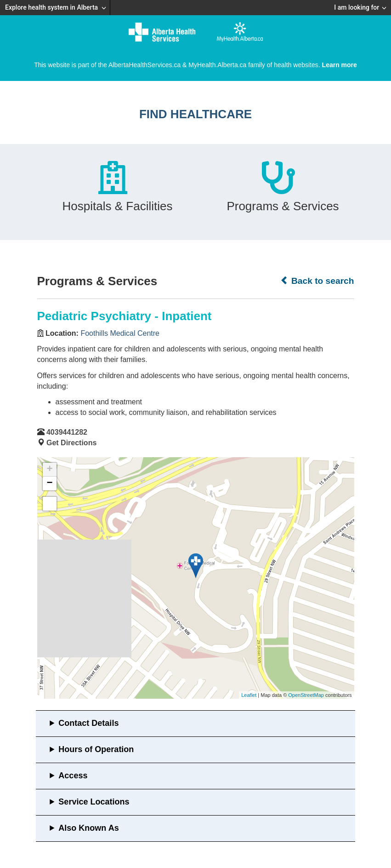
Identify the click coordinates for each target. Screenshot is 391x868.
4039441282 (67, 432)
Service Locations (94, 802)
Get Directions (71, 443)
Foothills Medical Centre (120, 333)
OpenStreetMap (306, 695)
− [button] (49, 483)
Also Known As (88, 828)
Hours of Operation (96, 749)
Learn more (340, 65)
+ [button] (49, 470)
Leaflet (249, 695)
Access (73, 776)
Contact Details (88, 723)
